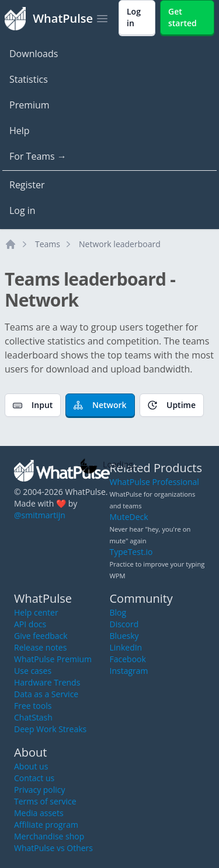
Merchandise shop (49, 836)
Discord (124, 624)
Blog (118, 612)
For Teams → (38, 156)
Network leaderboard (120, 244)
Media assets (39, 813)
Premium (29, 105)
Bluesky (124, 636)
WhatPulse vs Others (53, 848)
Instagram (129, 671)
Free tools (33, 706)
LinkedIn (126, 647)
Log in (22, 210)
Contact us (34, 778)
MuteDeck (129, 517)
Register (27, 185)
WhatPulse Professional (154, 482)
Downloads (34, 54)
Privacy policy (40, 790)
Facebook (128, 659)
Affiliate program (46, 825)
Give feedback (41, 636)
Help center (36, 612)
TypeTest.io (131, 552)
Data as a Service (46, 694)
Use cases (33, 671)
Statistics (29, 79)
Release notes (40, 647)
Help (20, 131)
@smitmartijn (40, 515)
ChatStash (33, 717)
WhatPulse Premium (53, 659)
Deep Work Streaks (50, 729)
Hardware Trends (47, 682)
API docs (30, 624)
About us (31, 766)
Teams (48, 244)
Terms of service (45, 801)
